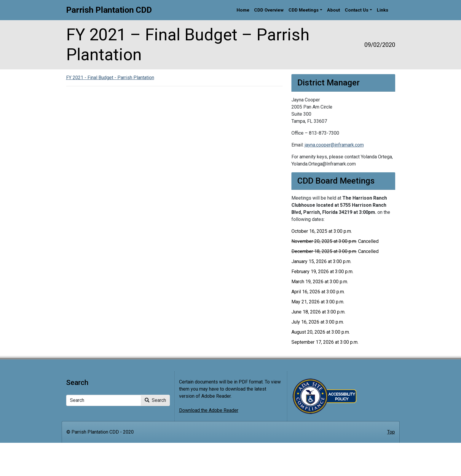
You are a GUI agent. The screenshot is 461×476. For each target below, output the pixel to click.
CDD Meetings (304, 10)
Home (243, 10)
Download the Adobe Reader (209, 410)
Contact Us (357, 10)
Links (383, 10)
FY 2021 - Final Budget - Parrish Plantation (110, 78)
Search (155, 400)
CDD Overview (269, 10)
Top (391, 432)
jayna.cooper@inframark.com (334, 145)
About (334, 10)
